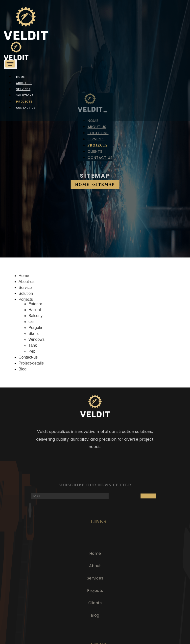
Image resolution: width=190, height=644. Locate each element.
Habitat (35, 310)
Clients (95, 151)
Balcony (36, 316)
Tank (33, 345)
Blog (23, 369)
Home (83, 184)
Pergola (35, 328)
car (31, 322)
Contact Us (26, 108)
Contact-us (28, 357)
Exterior (35, 304)
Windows (36, 339)
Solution (26, 293)
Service (25, 288)
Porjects (26, 299)
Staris (34, 333)
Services (23, 89)
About (95, 566)
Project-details (31, 363)
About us (24, 83)
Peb (32, 351)
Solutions (25, 96)
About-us (26, 282)
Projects (24, 102)
